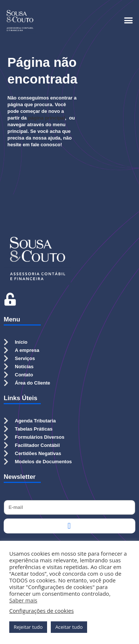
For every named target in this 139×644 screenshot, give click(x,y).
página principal (47, 118)
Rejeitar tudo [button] (28, 627)
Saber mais (23, 600)
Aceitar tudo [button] (69, 627)
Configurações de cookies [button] (42, 611)
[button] (129, 20)
